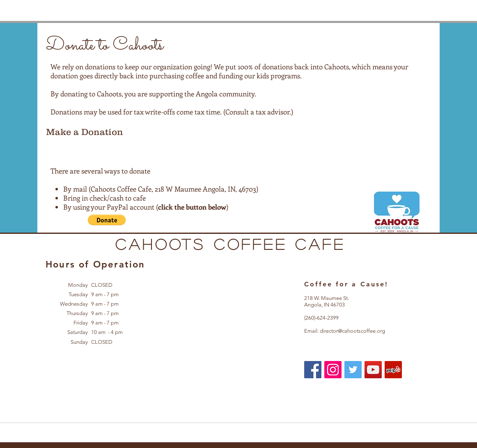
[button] (107, 220)
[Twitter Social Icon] (353, 370)
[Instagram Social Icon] (333, 370)
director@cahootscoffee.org (352, 331)
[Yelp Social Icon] (393, 370)
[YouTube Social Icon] (373, 370)
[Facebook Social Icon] (313, 370)
